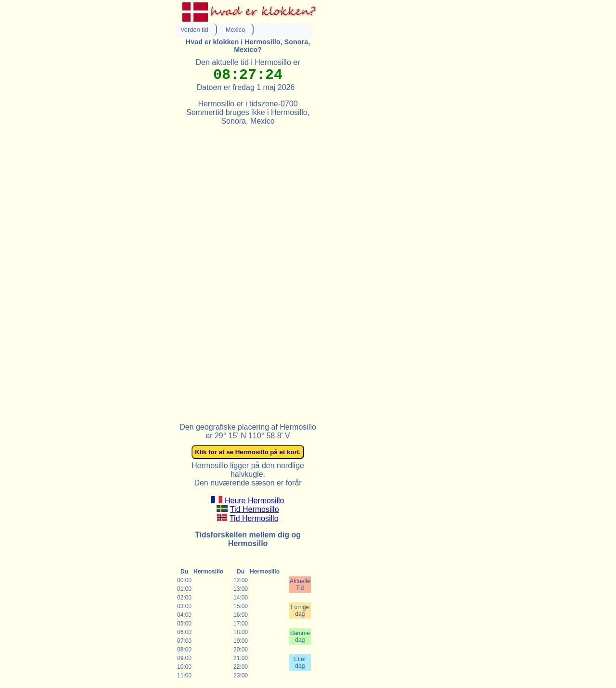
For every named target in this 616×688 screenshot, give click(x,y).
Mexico (236, 30)
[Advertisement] (248, 270)
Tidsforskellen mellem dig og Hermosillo (248, 539)
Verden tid (194, 30)
